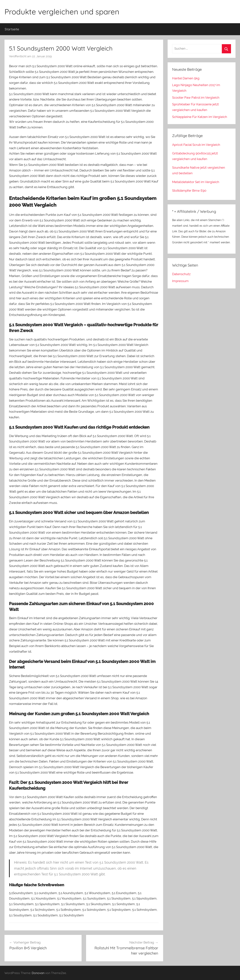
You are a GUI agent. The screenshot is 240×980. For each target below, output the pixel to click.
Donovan (38, 973)
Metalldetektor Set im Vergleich (196, 182)
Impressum (180, 281)
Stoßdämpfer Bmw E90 (189, 191)
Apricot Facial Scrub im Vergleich (196, 145)
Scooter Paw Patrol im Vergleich (196, 98)
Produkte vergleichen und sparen (62, 12)
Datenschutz (181, 274)
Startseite (12, 29)
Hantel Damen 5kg (186, 78)
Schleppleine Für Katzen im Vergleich (200, 117)
